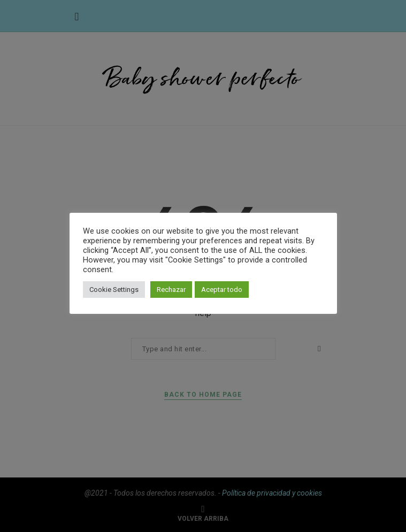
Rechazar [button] (171, 290)
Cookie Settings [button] (114, 290)
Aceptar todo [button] (222, 290)
